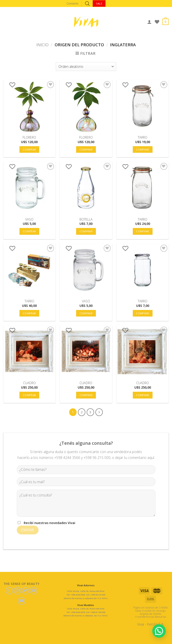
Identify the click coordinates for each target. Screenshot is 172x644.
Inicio (42, 45)
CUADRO (29, 383)
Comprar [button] (29, 149)
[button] (159, 631)
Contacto (72, 3)
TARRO (143, 137)
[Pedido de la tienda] (86, 67)
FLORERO (29, 137)
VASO (29, 219)
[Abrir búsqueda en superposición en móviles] (87, 3)
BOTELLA (86, 219)
